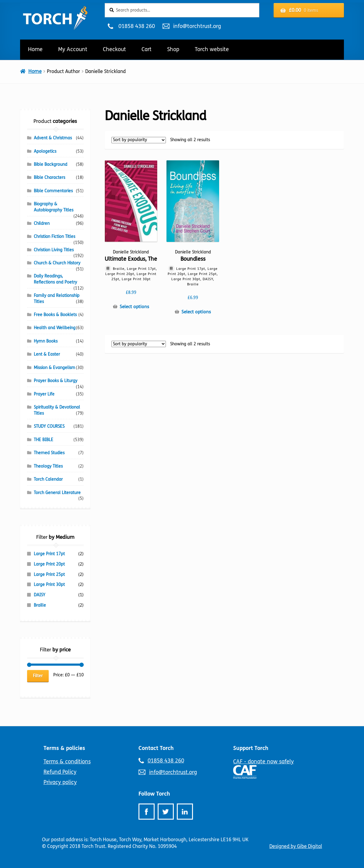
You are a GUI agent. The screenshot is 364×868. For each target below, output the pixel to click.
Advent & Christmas (53, 138)
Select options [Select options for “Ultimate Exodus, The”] (134, 307)
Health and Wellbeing (55, 328)
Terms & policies (64, 748)
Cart (147, 49)
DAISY (40, 595)
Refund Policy (60, 772)
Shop (173, 49)
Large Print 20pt (49, 564)
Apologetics (45, 151)
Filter (38, 676)
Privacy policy (60, 782)
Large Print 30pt (49, 585)
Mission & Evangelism (54, 368)
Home (35, 49)
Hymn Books (46, 341)
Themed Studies (49, 453)
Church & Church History (57, 263)
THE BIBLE (44, 440)
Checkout (114, 49)
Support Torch (251, 748)
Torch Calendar (48, 479)
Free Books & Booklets (55, 315)
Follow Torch (154, 794)
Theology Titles (48, 466)
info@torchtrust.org (197, 26)
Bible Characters (49, 178)
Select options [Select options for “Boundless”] (196, 312)
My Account (73, 49)
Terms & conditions (67, 762)
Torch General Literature (57, 493)
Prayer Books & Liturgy (56, 381)
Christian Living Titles (54, 250)
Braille (40, 605)
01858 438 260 (136, 26)
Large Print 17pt (49, 554)
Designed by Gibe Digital (296, 846)
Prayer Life (44, 394)
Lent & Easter (47, 354)
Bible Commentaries (53, 191)
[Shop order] (139, 140)
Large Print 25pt (49, 575)
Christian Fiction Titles (54, 237)
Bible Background (51, 164)
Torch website (212, 49)
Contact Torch (156, 748)
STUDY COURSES (49, 426)
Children (42, 223)
